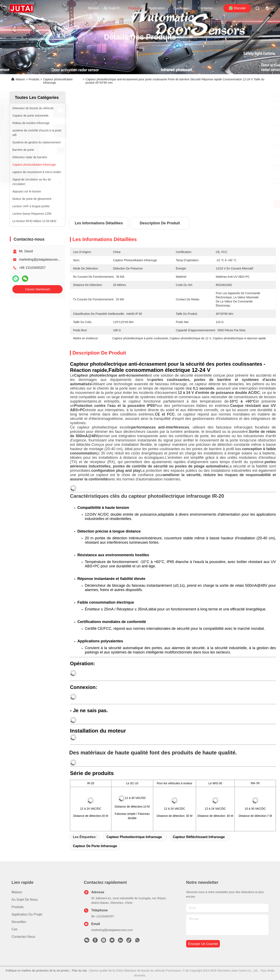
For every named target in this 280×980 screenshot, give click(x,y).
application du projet (159, 8)
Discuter (237, 8)
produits (136, 8)
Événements (183, 8)
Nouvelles (19, 922)
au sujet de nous (114, 8)
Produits (34, 79)
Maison (93, 8)
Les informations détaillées (99, 223)
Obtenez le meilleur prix (215, 204)
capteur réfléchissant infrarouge (199, 837)
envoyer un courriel (203, 944)
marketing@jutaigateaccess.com (43, 259)
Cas (14, 929)
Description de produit (160, 223)
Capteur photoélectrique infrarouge (134, 837)
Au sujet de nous (25, 900)
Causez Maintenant (38, 289)
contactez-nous (208, 8)
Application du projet (27, 914)
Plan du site (79, 971)
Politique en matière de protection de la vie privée (37, 971)
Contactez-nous (23, 937)
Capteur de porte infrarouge (95, 846)
